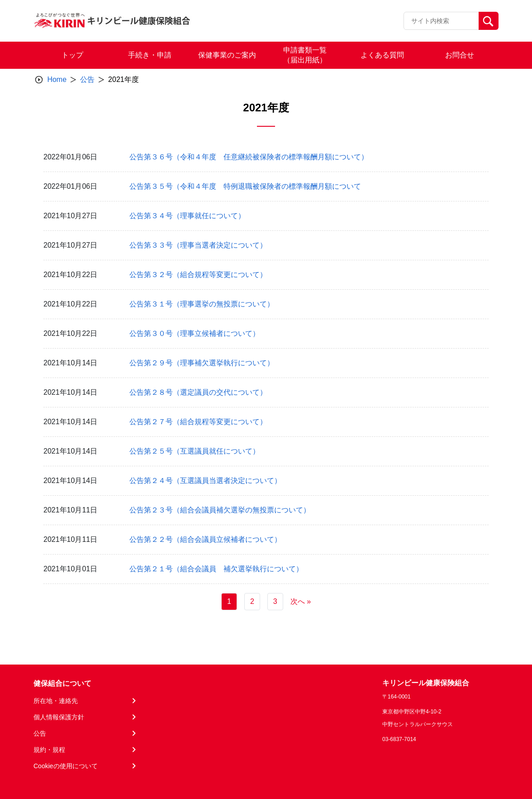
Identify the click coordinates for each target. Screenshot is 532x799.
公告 (87, 79)
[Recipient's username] (441, 21)
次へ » (301, 601)
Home (57, 79)
